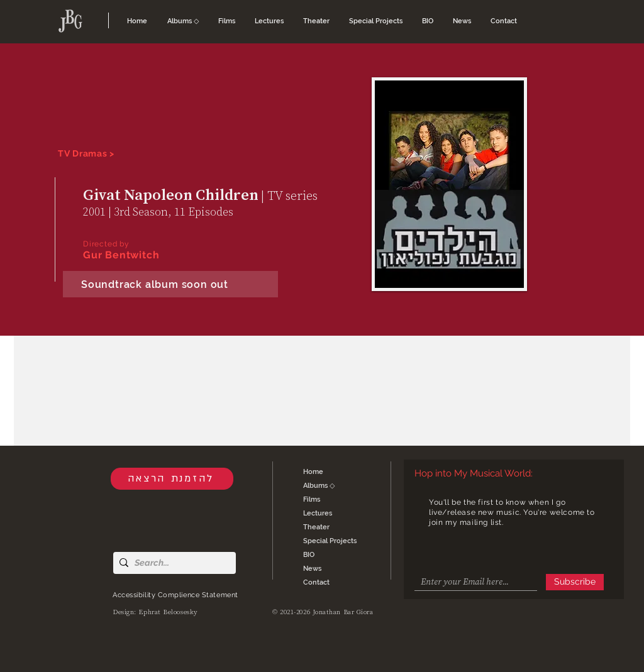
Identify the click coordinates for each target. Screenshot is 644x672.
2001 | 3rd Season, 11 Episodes (158, 212)
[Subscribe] (575, 582)
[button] (183, 21)
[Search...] (172, 563)
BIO (309, 555)
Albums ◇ (319, 486)
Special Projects (330, 541)
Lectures (318, 513)
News (312, 569)
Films (312, 499)
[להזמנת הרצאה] (172, 479)
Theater (316, 527)
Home (313, 472)
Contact (316, 582)
